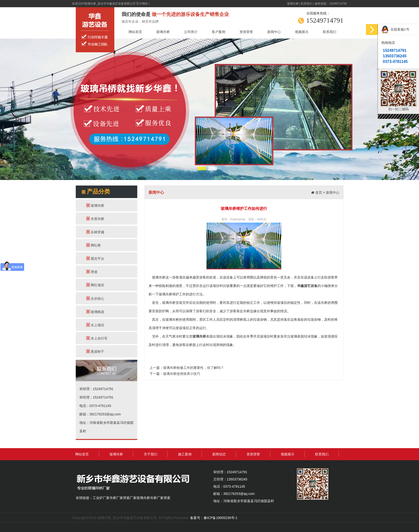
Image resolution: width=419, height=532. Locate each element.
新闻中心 (274, 32)
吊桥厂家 (116, 498)
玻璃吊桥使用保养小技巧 (182, 374)
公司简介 (191, 32)
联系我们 (307, 4)
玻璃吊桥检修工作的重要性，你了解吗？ (193, 368)
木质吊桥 (95, 219)
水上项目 (95, 325)
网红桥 (94, 245)
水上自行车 (97, 338)
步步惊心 (95, 298)
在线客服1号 (395, 30)
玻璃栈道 (95, 312)
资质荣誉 (246, 32)
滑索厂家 (130, 498)
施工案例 (185, 454)
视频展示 (302, 32)
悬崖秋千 (95, 351)
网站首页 (135, 32)
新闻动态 (219, 454)
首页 (319, 193)
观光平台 (95, 258)
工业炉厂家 (101, 498)
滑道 (92, 272)
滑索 (167, 498)
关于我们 (151, 454)
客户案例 (219, 32)
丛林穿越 (95, 232)
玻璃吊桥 (293, 4)
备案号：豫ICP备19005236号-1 (214, 518)
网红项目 (95, 285)
